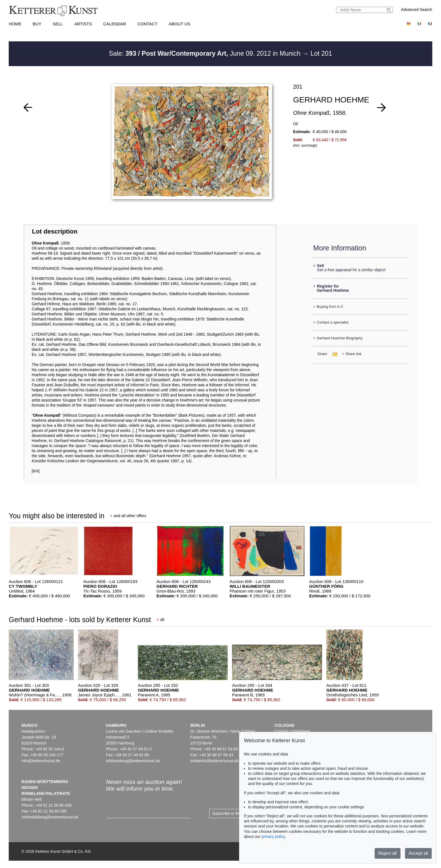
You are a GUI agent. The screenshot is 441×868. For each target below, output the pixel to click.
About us (179, 24)
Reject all (388, 853)
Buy (37, 24)
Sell (58, 24)
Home (15, 24)
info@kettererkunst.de (41, 761)
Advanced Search (417, 10)
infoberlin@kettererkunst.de (214, 761)
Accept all (418, 853)
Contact (148, 24)
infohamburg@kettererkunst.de (133, 761)
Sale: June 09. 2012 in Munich (205, 53)
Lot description (55, 231)
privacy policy (273, 836)
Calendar (115, 24)
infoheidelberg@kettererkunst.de (50, 817)
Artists (83, 24)
